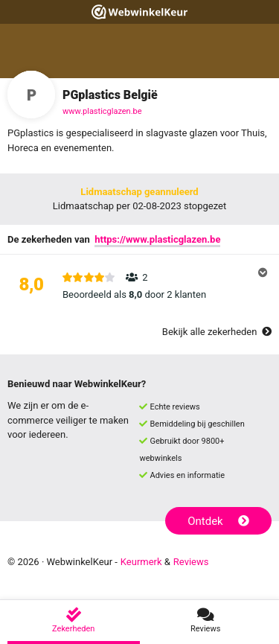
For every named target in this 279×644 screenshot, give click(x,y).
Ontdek (218, 521)
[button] (139, 286)
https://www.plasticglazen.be (157, 239)
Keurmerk (141, 562)
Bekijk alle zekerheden (217, 332)
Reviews (191, 562)
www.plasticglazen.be (102, 111)
